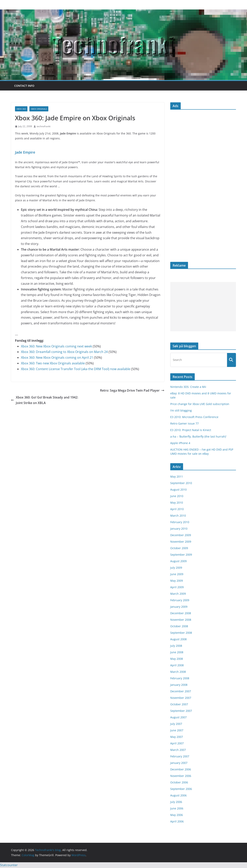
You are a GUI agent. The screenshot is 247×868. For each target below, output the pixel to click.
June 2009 (177, 574)
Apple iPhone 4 (180, 443)
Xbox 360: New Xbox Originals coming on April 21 (57, 357)
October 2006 (179, 782)
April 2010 (177, 509)
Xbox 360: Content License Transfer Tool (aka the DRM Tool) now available (76, 369)
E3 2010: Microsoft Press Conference (194, 417)
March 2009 (178, 594)
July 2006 (176, 802)
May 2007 (177, 737)
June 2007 (177, 730)
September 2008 (181, 633)
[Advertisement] (203, 307)
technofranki (44, 126)
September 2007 (181, 711)
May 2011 (177, 476)
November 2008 (181, 620)
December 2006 (181, 769)
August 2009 (178, 561)
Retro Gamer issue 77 (184, 423)
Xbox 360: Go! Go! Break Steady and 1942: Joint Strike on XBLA (45, 400)
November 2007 (181, 698)
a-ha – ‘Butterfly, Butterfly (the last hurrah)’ (198, 436)
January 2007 (179, 763)
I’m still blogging (181, 410)
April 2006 (177, 821)
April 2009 (177, 587)
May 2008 (177, 659)
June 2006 (177, 808)
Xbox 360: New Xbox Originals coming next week (56, 346)
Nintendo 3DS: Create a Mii (188, 387)
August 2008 (178, 639)
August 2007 (178, 717)
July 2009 (176, 568)
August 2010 (178, 490)
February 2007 (180, 756)
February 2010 (180, 522)
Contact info (24, 86)
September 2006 (181, 789)
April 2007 (177, 743)
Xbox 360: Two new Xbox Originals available (53, 363)
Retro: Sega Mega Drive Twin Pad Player (132, 390)
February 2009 (180, 600)
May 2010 (177, 503)
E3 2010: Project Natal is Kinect (191, 430)
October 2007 (179, 704)
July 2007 (176, 724)
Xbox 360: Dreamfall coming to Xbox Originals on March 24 (64, 352)
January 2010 (179, 529)
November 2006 (181, 776)
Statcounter (9, 865)
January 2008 (179, 685)
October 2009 (179, 548)
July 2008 (176, 646)
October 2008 (179, 626)
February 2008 (180, 678)
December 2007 (181, 691)
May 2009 (177, 581)
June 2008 (177, 652)
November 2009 (181, 542)
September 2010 (181, 483)
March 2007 (178, 750)
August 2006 (178, 795)
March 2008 (178, 672)
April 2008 (177, 665)
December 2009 (181, 535)
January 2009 (179, 607)
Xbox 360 (21, 109)
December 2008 (181, 613)
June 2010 (177, 496)
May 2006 (177, 815)
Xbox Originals (39, 109)
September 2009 (181, 555)
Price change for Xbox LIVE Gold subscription (200, 404)
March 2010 (178, 516)
